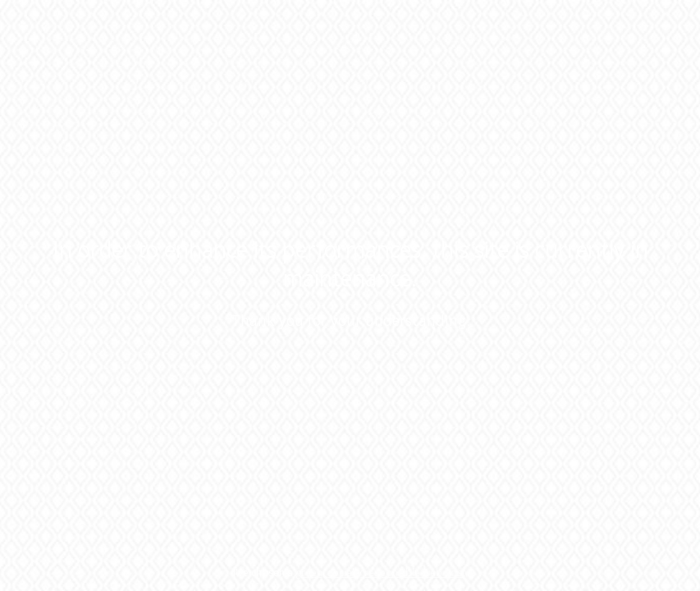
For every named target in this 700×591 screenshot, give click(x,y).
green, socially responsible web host (380, 573)
